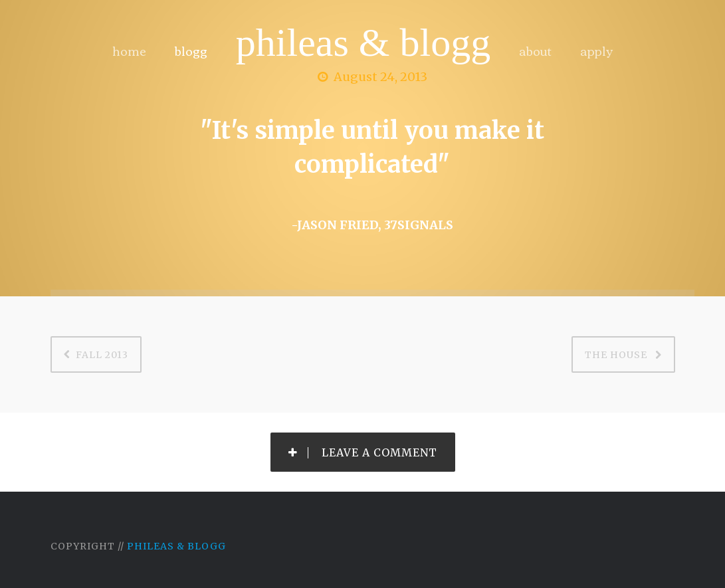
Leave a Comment (363, 452)
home (129, 50)
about (535, 50)
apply (596, 50)
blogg (191, 50)
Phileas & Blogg (363, 43)
